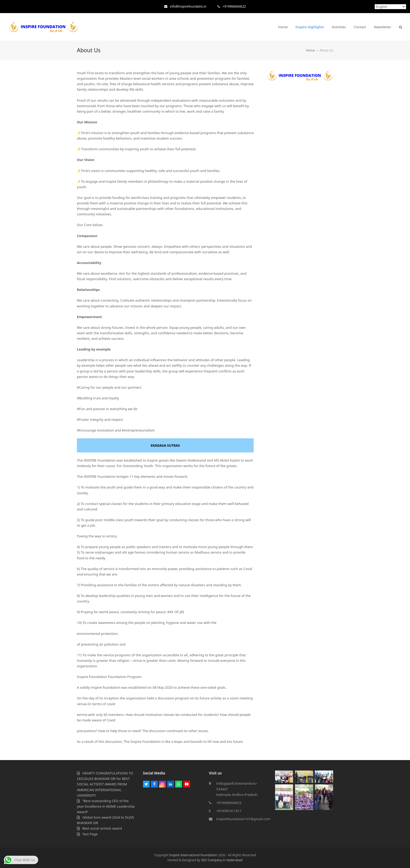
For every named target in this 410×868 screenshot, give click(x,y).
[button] (401, 27)
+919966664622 (234, 6)
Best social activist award (102, 828)
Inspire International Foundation (193, 855)
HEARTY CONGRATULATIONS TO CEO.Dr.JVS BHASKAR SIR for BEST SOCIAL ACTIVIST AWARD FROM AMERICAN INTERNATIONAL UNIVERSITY (105, 784)
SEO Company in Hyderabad (222, 860)
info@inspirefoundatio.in (188, 6)
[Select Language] (390, 7)
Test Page (90, 834)
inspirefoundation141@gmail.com (243, 819)
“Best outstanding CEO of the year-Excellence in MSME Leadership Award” (106, 806)
